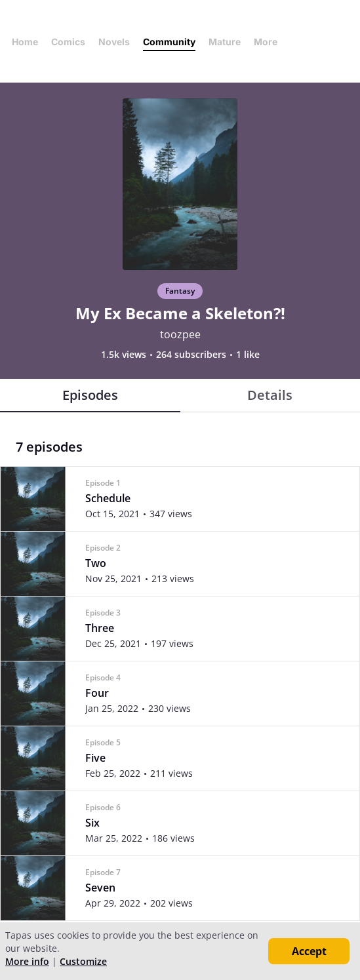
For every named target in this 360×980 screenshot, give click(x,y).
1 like (248, 355)
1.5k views (124, 355)
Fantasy (180, 291)
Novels (114, 42)
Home (25, 42)
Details (270, 395)
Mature (225, 42)
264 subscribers (191, 355)
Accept (309, 951)
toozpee (180, 334)
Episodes (90, 395)
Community (169, 42)
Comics (68, 42)
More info (27, 961)
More (270, 42)
